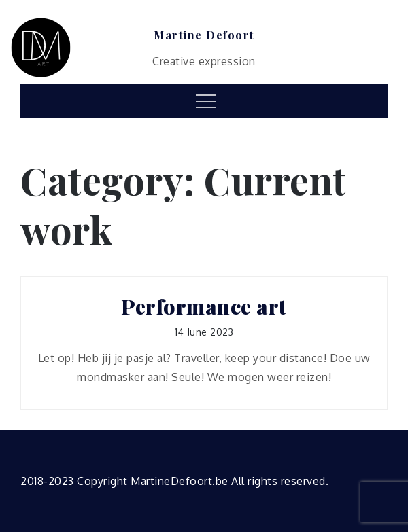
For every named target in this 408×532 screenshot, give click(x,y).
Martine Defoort (204, 35)
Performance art (204, 307)
